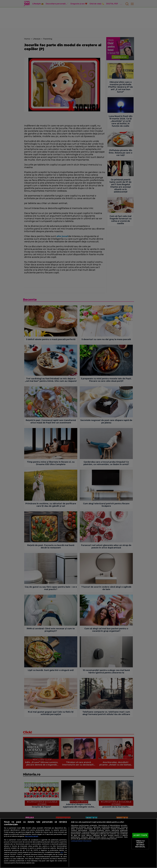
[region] (78, 843)
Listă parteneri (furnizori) (81, 841)
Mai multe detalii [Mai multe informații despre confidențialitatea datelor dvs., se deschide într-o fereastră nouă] (32, 836)
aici (62, 852)
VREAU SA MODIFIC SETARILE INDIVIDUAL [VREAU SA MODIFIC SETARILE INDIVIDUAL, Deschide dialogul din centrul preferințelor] (140, 844)
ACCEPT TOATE (140, 835)
